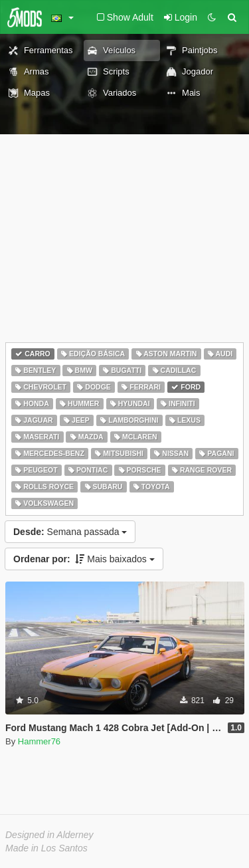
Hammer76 (39, 741)
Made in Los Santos (46, 848)
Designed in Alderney (49, 835)
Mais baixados (84, 559)
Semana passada (70, 532)
